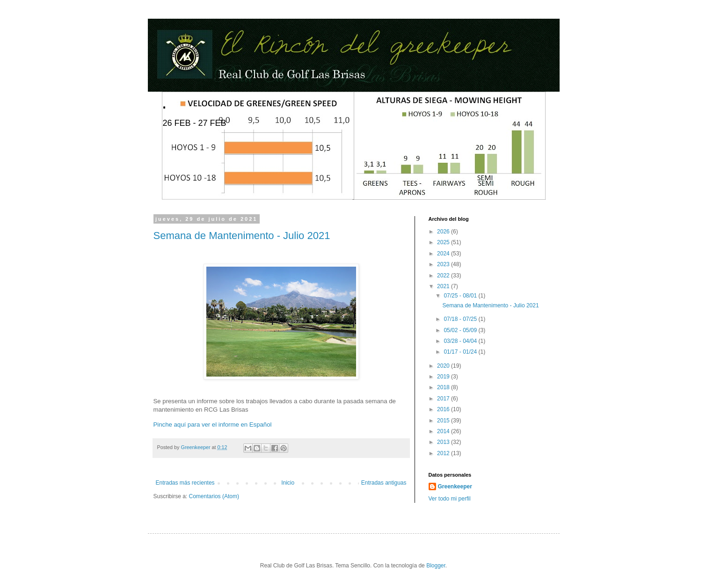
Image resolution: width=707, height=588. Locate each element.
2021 (444, 286)
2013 (444, 442)
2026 (444, 232)
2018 (444, 387)
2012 (444, 453)
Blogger (436, 566)
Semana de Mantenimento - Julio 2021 (242, 236)
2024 (444, 254)
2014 (444, 431)
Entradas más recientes (185, 483)
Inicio (288, 483)
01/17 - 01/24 (461, 352)
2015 (444, 421)
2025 (444, 242)
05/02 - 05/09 (461, 330)
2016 (444, 409)
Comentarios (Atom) (214, 496)
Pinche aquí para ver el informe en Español (213, 425)
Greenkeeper (455, 486)
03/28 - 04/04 (461, 341)
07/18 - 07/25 (461, 319)
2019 (444, 377)
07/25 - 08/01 (461, 296)
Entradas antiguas (384, 483)
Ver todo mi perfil (450, 499)
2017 (444, 399)
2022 (444, 276)
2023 (444, 264)
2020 (444, 366)
